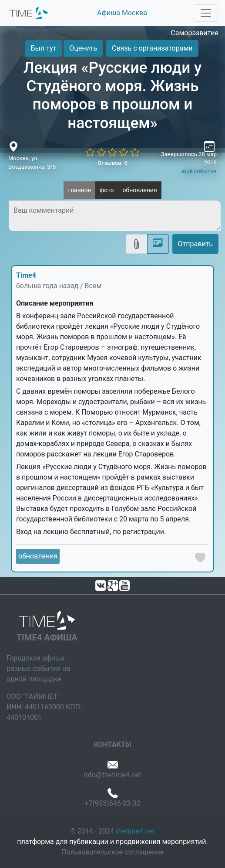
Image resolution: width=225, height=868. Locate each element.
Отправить (195, 244)
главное (79, 190)
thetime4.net (135, 831)
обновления (140, 190)
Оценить (83, 48)
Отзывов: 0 (112, 163)
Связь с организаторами (152, 48)
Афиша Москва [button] (122, 13)
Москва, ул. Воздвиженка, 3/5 (32, 162)
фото (107, 190)
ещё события (199, 171)
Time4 (26, 275)
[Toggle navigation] (206, 13)
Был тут (44, 48)
